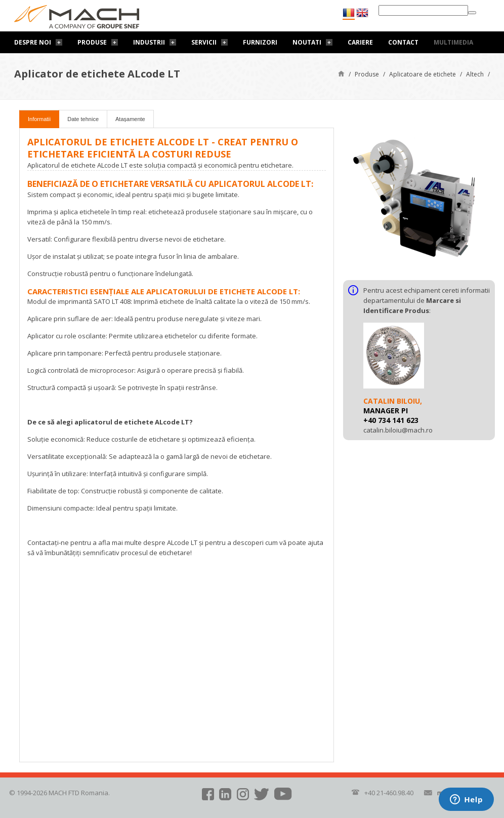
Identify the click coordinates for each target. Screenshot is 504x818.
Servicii (204, 42)
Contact (403, 42)
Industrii (149, 42)
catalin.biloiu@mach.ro (398, 430)
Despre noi (33, 42)
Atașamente (130, 119)
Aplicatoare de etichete (423, 74)
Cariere (360, 42)
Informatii (39, 119)
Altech (475, 74)
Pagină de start (341, 73)
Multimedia (453, 42)
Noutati (307, 42)
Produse (92, 42)
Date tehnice (83, 119)
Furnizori (260, 42)
